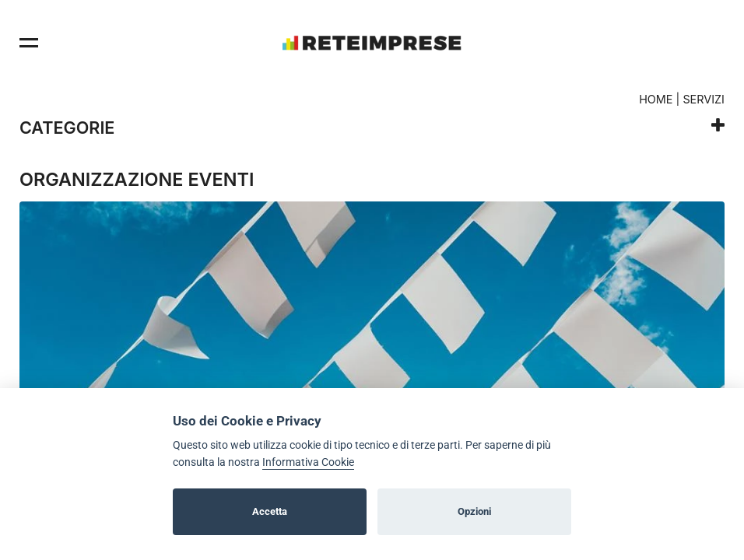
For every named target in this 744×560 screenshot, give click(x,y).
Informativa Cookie (308, 462)
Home (656, 99)
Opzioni (474, 511)
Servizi (704, 99)
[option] (372, 357)
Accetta (270, 511)
